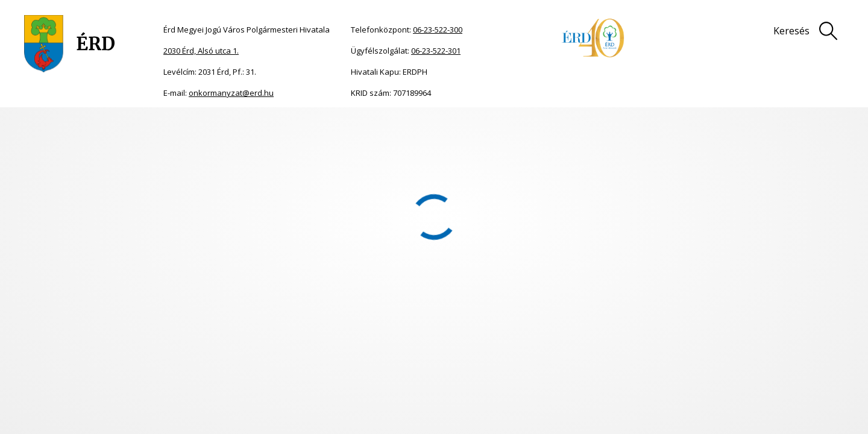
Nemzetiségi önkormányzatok (184, 125)
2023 (389, 125)
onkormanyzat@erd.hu (231, 93)
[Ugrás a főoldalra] (70, 44)
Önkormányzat (102, 125)
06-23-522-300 (438, 30)
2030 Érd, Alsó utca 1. (201, 51)
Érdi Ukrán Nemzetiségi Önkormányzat (310, 125)
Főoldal (61, 125)
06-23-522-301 (436, 51)
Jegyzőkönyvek (426, 125)
